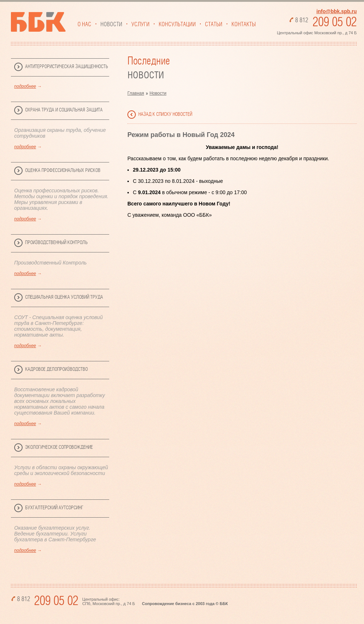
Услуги (141, 24)
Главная (136, 93)
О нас (84, 24)
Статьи (214, 24)
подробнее (25, 86)
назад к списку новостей (165, 114)
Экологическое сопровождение (59, 447)
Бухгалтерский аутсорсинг (54, 508)
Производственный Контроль (56, 243)
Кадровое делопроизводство (56, 369)
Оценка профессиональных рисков (63, 170)
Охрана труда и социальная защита (64, 110)
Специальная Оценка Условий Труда (64, 297)
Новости (111, 24)
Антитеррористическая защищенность (67, 67)
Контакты (244, 24)
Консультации (177, 24)
